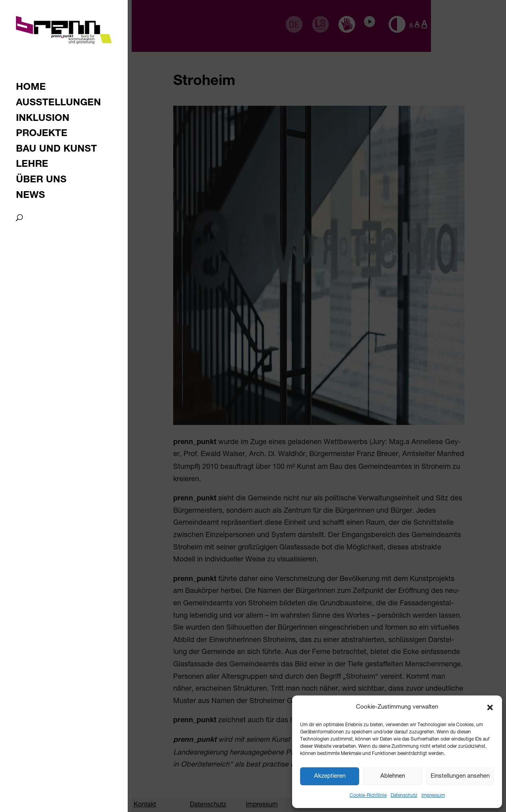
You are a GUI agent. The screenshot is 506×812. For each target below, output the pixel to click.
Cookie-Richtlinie (368, 796)
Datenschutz (404, 796)
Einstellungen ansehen (460, 776)
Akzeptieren (330, 776)
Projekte (42, 135)
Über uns (41, 181)
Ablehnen (393, 776)
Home (31, 88)
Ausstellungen (58, 104)
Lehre (32, 165)
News (31, 197)
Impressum (433, 796)
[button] (490, 707)
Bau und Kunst (56, 150)
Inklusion (43, 120)
